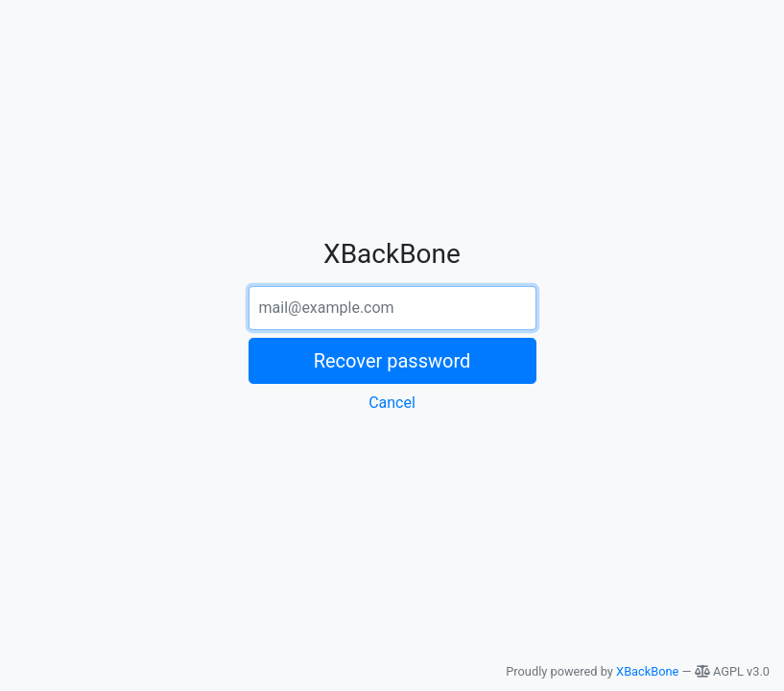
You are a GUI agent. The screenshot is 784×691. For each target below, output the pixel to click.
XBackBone (647, 671)
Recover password (392, 361)
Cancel (392, 403)
